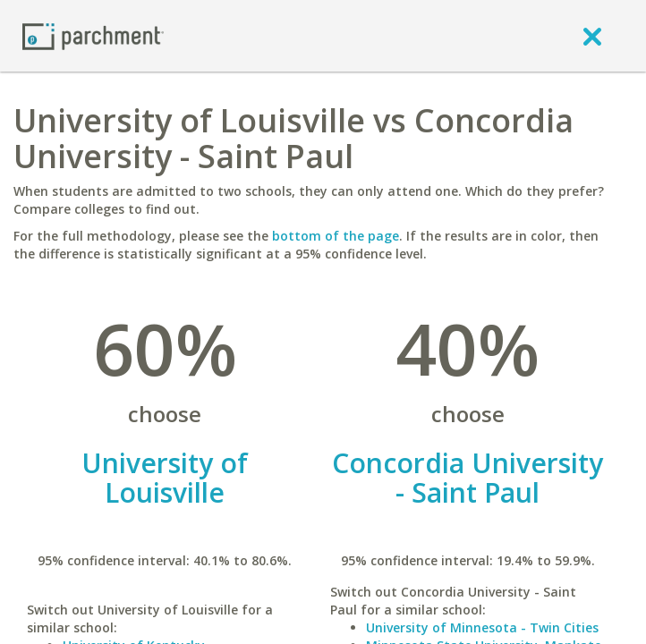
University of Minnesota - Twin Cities (482, 627)
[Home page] (93, 35)
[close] (592, 36)
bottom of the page (336, 236)
